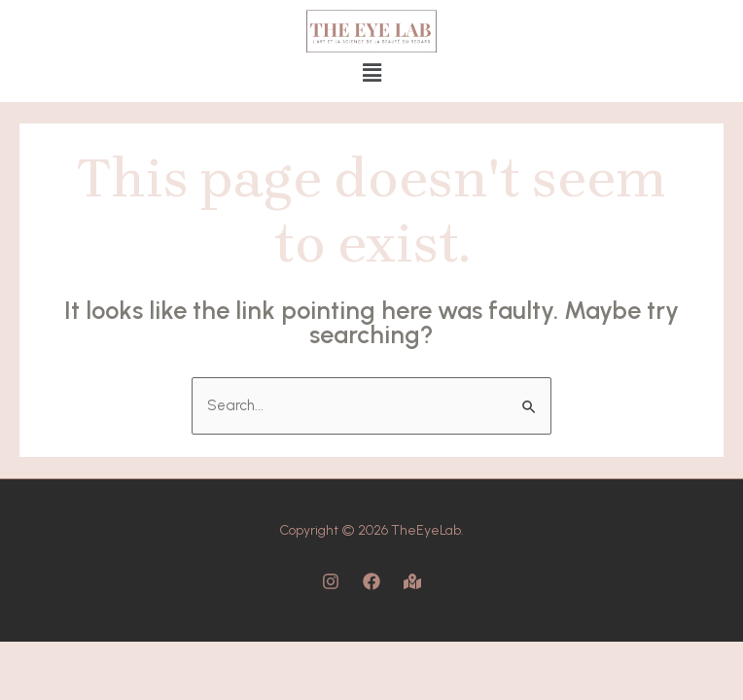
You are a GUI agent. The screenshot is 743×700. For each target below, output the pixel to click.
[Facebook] (371, 581)
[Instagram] (331, 581)
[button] (371, 73)
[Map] (412, 581)
